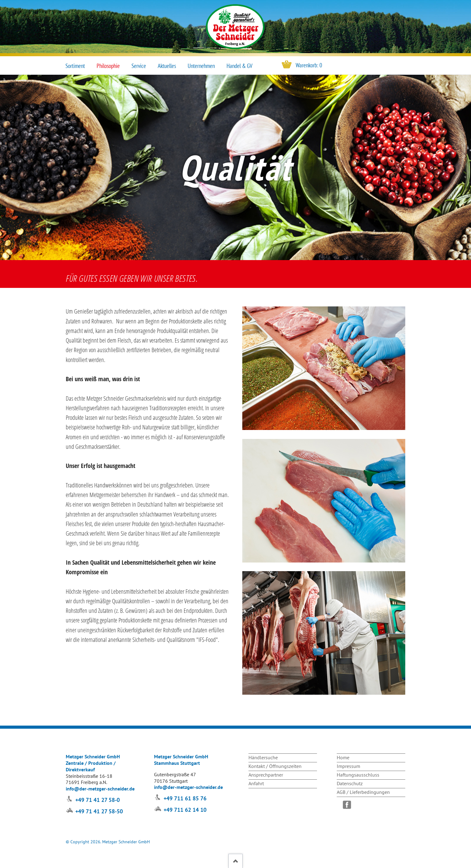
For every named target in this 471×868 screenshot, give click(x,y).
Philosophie (108, 66)
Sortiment (75, 66)
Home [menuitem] (343, 757)
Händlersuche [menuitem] (263, 757)
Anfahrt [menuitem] (256, 783)
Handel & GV (240, 66)
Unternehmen (201, 66)
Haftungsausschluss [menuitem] (358, 775)
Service (139, 66)
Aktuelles (167, 66)
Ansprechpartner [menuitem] (266, 775)
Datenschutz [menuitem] (350, 783)
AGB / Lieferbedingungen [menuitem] (363, 792)
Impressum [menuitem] (348, 766)
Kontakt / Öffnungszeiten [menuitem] (275, 766)
